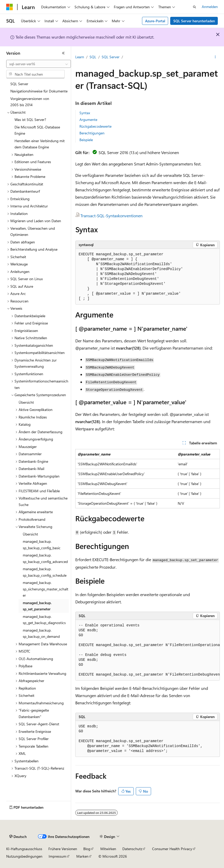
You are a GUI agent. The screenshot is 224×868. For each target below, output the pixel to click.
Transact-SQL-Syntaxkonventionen (111, 216)
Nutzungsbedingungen (24, 856)
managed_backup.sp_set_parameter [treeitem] (37, 606)
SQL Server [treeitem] (19, 84)
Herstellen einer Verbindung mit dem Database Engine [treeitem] (40, 144)
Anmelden (210, 7)
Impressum (57, 856)
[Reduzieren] (63, 53)
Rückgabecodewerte (95, 126)
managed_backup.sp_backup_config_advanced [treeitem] (45, 558)
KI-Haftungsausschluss (24, 849)
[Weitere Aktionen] (215, 57)
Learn (80, 57)
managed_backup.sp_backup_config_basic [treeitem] (42, 545)
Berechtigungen (92, 133)
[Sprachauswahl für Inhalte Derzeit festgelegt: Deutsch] (18, 837)
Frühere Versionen (63, 849)
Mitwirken (108, 849)
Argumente (88, 120)
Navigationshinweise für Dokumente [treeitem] (39, 91)
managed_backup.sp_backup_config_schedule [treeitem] (45, 572)
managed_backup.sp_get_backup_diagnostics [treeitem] (44, 620)
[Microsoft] (10, 7)
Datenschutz (132, 849)
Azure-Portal (155, 21)
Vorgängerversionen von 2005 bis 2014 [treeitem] (30, 102)
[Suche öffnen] (195, 7)
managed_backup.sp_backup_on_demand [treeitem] (41, 633)
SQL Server (111, 57)
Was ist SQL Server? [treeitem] (30, 120)
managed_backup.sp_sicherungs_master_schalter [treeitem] (46, 589)
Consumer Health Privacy (172, 849)
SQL (93, 57)
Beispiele (86, 140)
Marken (82, 856)
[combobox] (39, 64)
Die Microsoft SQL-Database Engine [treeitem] (37, 130)
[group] (148, 650)
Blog (87, 849)
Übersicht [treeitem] (26, 402)
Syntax (85, 113)
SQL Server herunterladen (194, 21)
